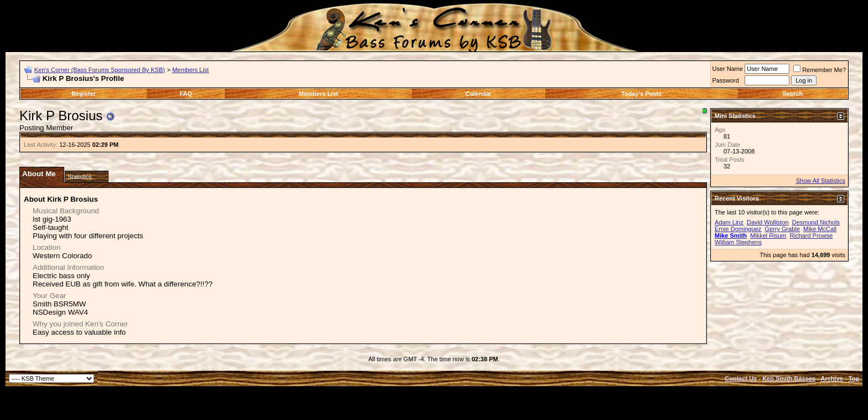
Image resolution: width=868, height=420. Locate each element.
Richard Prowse (812, 235)
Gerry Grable (782, 229)
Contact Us (741, 378)
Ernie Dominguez (738, 229)
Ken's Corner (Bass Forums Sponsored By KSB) (100, 70)
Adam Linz (729, 222)
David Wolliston (768, 222)
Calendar (479, 94)
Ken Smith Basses (789, 378)
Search (792, 94)
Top (854, 378)
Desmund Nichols (816, 222)
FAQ (186, 94)
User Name (728, 69)
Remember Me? (820, 70)
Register (84, 94)
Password (726, 80)
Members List (190, 70)
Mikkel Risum (768, 235)
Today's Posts (641, 94)
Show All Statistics (821, 181)
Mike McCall (820, 229)
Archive (832, 378)
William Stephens (738, 242)
